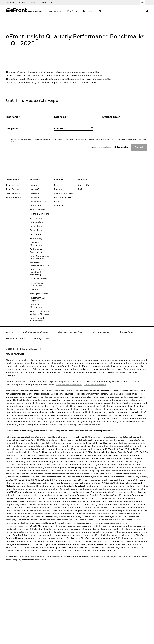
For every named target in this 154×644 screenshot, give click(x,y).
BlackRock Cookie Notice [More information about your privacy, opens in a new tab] (50, 104)
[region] (78, 93)
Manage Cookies (46, 113)
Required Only (88, 113)
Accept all (110, 113)
